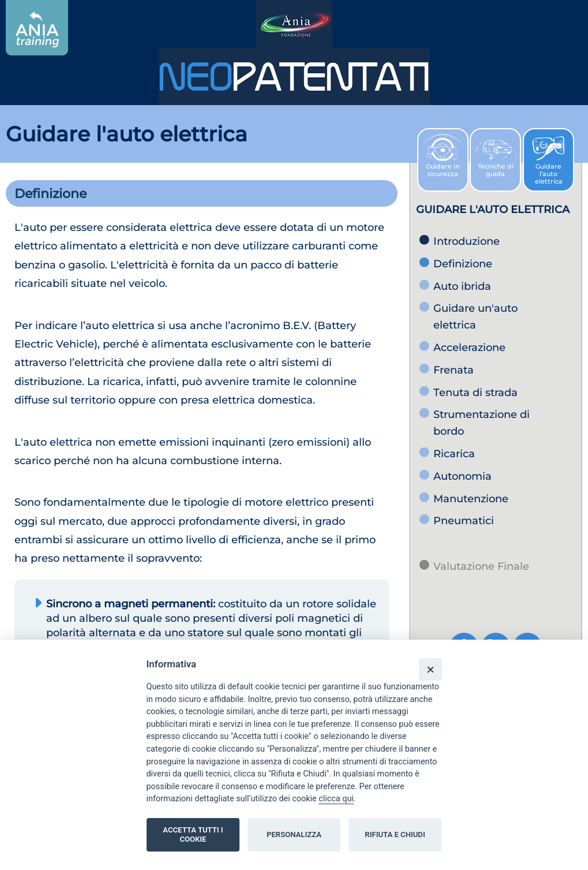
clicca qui (336, 799)
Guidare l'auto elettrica (548, 164)
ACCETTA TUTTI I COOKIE (193, 834)
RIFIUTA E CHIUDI (395, 834)
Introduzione (467, 241)
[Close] (430, 669)
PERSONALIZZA (294, 834)
